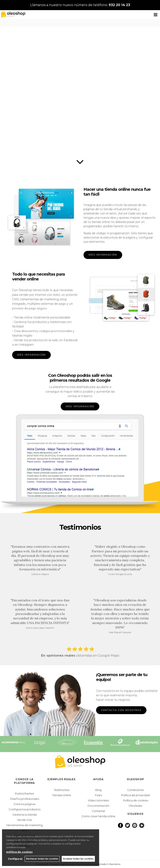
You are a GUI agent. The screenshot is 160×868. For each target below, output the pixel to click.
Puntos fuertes (24, 793)
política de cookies (19, 852)
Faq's (99, 795)
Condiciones (136, 790)
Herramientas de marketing (24, 825)
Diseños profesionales (25, 799)
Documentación (98, 806)
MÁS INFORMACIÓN (103, 255)
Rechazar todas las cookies (42, 859)
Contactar (99, 811)
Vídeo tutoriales (98, 800)
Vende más (25, 820)
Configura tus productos (25, 809)
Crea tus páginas (24, 804)
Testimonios (62, 790)
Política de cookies (136, 800)
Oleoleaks (135, 806)
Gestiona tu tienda (25, 815)
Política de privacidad (135, 795)
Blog (98, 790)
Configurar (15, 859)
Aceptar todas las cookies (78, 859)
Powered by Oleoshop (136, 864)
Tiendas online (62, 795)
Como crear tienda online (98, 816)
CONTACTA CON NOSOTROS (121, 710)
